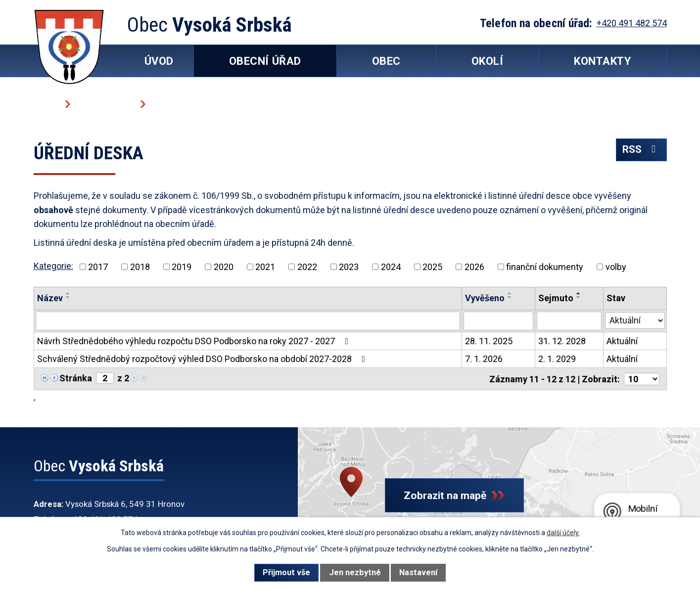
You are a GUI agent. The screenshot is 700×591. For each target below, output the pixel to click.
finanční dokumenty (545, 267)
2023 (349, 267)
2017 (98, 267)
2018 (140, 267)
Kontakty (602, 61)
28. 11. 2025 (489, 341)
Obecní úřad (104, 104)
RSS (641, 150)
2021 (265, 267)
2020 (224, 267)
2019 (182, 267)
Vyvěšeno (485, 298)
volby (616, 267)
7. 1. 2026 (484, 359)
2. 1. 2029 (557, 359)
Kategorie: (53, 266)
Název (50, 298)
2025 (432, 267)
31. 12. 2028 (562, 341)
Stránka (76, 378)
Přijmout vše (286, 572)
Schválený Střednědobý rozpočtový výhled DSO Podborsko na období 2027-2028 (203, 359)
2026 (474, 267)
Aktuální (622, 341)
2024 (391, 267)
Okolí (488, 61)
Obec (386, 61)
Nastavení (418, 572)
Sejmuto (556, 298)
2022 (307, 267)
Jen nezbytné (355, 572)
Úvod (46, 104)
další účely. (563, 533)
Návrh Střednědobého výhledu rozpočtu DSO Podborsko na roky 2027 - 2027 (195, 341)
